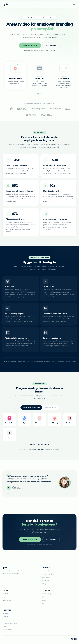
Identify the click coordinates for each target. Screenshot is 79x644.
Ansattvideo (46, 577)
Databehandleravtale (10, 623)
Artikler (44, 600)
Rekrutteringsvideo (48, 574)
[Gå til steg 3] (42, 93)
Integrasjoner (7, 600)
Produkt (5, 594)
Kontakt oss (51, 45)
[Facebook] (72, 639)
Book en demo (30, 45)
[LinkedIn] (75, 639)
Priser (4, 597)
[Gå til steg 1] (38, 93)
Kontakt (5, 617)
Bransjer (44, 584)
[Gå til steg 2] (40, 93)
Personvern (6, 620)
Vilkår (4, 626)
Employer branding (48, 571)
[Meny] (74, 5)
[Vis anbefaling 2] (10, 495)
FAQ (43, 603)
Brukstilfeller (46, 580)
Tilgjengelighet (7, 630)
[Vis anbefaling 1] (8, 495)
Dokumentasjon (47, 594)
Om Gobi (6, 613)
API (43, 597)
